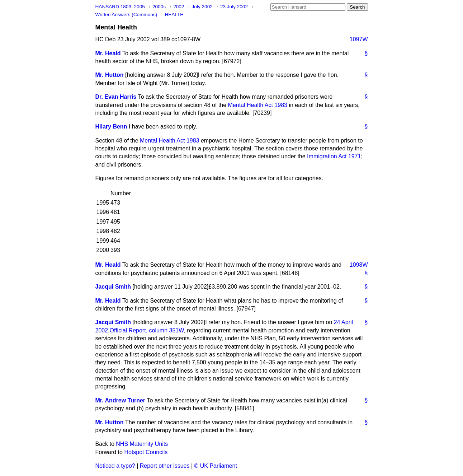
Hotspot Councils (146, 452)
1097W (359, 39)
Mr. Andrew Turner (121, 400)
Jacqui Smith (113, 287)
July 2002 (203, 7)
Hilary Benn (111, 127)
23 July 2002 (235, 7)
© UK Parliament (216, 466)
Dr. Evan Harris (116, 97)
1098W (359, 265)
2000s (160, 7)
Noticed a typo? (115, 466)
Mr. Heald (108, 53)
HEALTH (174, 15)
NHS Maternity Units (142, 444)
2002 (179, 7)
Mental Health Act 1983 (258, 105)
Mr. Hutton (110, 75)
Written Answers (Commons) (127, 15)
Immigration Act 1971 (334, 156)
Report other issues (165, 466)
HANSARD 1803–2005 (120, 7)
